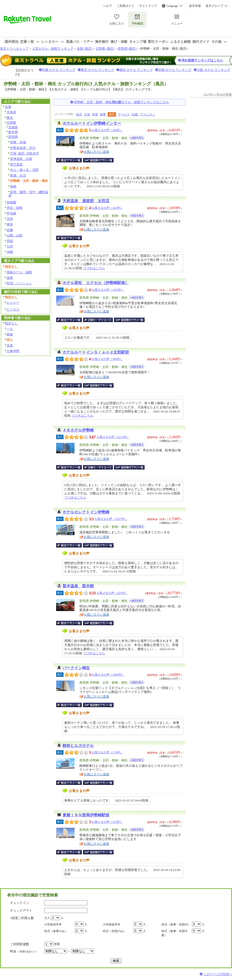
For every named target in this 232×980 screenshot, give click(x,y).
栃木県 (13, 132)
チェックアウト (21, 910)
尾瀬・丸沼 (18, 175)
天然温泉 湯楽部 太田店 (86, 201)
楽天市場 (195, 6)
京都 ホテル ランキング (175, 70)
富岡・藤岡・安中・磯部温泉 (28, 194)
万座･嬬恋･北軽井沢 (24, 153)
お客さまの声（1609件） (108, 675)
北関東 (11, 123)
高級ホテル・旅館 (19, 272)
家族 (10, 334)
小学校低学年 (112, 924)
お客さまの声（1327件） (111, 519)
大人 (47, 918)
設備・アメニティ (143, 114)
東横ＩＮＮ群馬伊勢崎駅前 (86, 815)
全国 (8, 107)
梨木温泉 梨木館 (78, 586)
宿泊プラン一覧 (71, 160)
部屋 (95, 114)
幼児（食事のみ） (56, 931)
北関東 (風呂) (105, 49)
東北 (10, 118)
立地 (87, 114)
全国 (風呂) (84, 49)
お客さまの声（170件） (107, 752)
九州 (10, 246)
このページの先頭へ (218, 974)
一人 (10, 329)
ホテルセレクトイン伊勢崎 (86, 512)
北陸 (10, 219)
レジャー (13, 303)
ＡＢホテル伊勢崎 (78, 430)
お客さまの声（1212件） (113, 437)
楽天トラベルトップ (14, 49)
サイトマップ (148, 6)
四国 (10, 241)
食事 (103, 114)
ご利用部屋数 (20, 944)
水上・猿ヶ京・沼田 (24, 170)
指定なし (11, 323)
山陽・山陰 (15, 235)
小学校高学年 (53, 924)
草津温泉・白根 (21, 159)
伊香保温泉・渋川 (23, 148)
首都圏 (11, 202)
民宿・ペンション (19, 283)
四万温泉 (16, 164)
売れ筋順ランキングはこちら (202, 60)
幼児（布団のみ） (115, 931)
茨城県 (13, 127)
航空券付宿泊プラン (98, 160)
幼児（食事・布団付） (176, 924)
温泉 (10, 278)
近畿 (10, 230)
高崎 (13, 186)
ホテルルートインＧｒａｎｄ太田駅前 (96, 352)
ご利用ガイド (126, 6)
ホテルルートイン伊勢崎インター (92, 123)
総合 (79, 114)
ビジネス (13, 309)
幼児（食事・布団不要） (175, 933)
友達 (10, 345)
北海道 (11, 112)
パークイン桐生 (76, 668)
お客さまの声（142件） (107, 208)
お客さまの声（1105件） (108, 290)
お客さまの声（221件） (112, 593)
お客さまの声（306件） (107, 359)
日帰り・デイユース (98, 320)
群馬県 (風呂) (127, 49)
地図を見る (137, 138)
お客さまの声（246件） (107, 130)
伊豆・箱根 (15, 208)
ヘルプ (107, 6)
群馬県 (13, 137)
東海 (10, 224)
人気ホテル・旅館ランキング (53, 49)
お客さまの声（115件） (107, 822)
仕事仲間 (13, 351)
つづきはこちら (94, 268)
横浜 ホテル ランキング (136, 70)
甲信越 (11, 213)
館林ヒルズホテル (78, 746)
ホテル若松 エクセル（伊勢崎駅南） (96, 283)
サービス (124, 114)
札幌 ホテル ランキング (59, 70)
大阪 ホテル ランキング (214, 70)
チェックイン (20, 903)
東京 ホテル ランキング (98, 70)
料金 (24, 951)
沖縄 (10, 252)
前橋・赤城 (18, 142)
